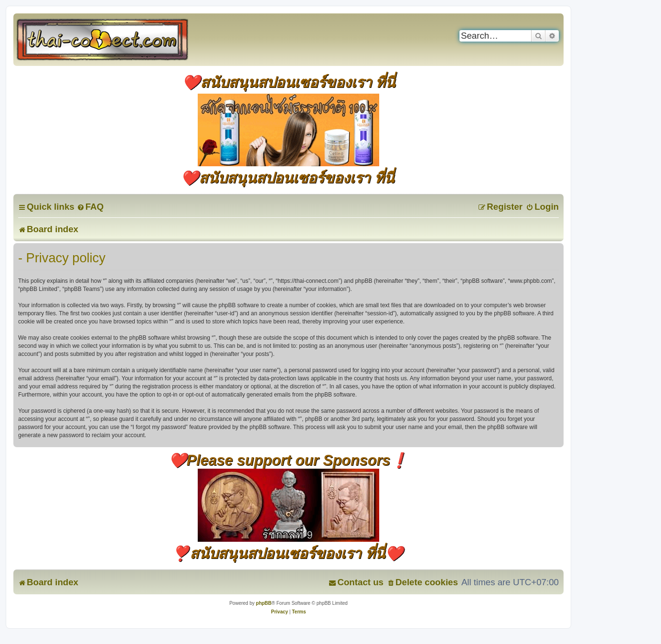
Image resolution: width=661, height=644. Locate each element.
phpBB (264, 603)
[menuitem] (90, 207)
